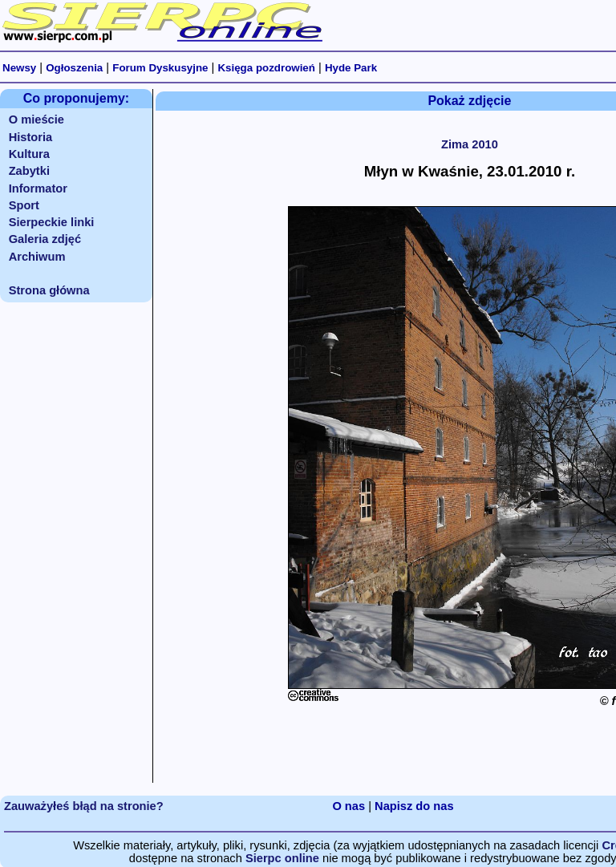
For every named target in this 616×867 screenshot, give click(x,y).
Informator (38, 188)
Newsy (19, 68)
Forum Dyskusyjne (160, 68)
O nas (349, 806)
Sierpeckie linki (52, 222)
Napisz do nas (414, 806)
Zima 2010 (470, 144)
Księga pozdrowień (266, 68)
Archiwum (37, 257)
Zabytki (29, 171)
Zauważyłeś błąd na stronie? (84, 806)
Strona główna (49, 290)
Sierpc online (282, 858)
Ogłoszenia (74, 68)
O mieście (36, 120)
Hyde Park (351, 68)
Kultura (29, 154)
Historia (31, 137)
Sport (24, 205)
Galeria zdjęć (45, 239)
